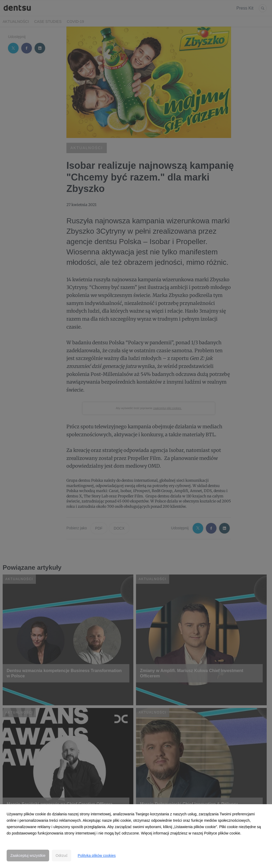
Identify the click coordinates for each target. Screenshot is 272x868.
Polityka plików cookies (97, 856)
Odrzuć (61, 856)
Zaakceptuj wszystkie (28, 856)
